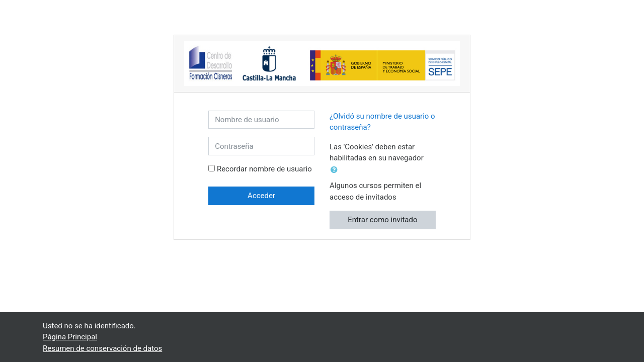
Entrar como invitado (382, 220)
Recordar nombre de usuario (264, 169)
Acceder (261, 196)
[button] (336, 170)
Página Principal (70, 337)
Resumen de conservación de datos (102, 348)
